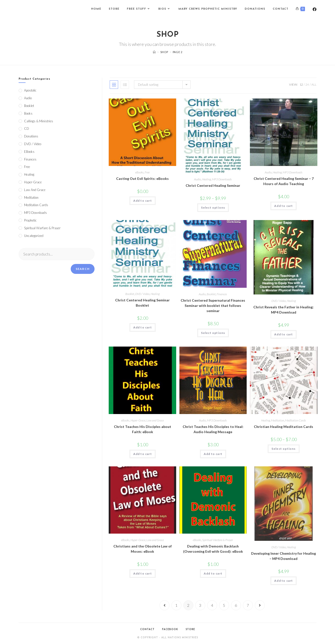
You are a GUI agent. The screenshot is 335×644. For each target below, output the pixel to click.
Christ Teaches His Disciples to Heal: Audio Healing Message (213, 429)
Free (147, 172)
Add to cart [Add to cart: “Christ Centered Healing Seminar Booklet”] (143, 327)
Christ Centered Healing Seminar (213, 185)
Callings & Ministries (39, 121)
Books (28, 113)
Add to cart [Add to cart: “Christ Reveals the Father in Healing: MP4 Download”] (284, 334)
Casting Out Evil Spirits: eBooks (142, 178)
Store (190, 629)
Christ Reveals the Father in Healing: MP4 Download (284, 310)
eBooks (139, 172)
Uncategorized (34, 236)
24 (307, 84)
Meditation (278, 420)
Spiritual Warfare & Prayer (218, 540)
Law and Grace (155, 420)
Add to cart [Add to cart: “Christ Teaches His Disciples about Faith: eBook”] (143, 454)
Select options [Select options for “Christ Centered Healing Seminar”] (213, 208)
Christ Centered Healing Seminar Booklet (142, 303)
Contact (147, 629)
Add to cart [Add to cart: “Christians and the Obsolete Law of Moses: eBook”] (143, 573)
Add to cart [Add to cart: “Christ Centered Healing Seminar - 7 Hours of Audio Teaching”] (284, 206)
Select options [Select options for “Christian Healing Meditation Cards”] (284, 449)
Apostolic (30, 90)
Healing (206, 179)
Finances (222, 294)
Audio (198, 179)
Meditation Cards (296, 420)
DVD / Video (142, 294)
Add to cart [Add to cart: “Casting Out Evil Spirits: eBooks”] (143, 201)
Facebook (170, 629)
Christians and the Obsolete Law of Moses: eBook (143, 549)
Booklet (130, 294)
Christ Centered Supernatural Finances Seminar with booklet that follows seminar (213, 306)
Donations (31, 136)
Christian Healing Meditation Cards (284, 427)
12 (301, 84)
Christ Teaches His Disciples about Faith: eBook (143, 429)
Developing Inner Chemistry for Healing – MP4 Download (284, 556)
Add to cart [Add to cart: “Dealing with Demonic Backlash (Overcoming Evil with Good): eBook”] (213, 573)
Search (83, 269)
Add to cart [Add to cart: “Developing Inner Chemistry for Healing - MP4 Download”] (284, 581)
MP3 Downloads (222, 179)
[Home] (154, 52)
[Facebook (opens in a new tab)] (315, 9)
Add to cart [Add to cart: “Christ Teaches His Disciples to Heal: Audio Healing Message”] (213, 454)
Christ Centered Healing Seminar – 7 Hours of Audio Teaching (284, 181)
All (314, 84)
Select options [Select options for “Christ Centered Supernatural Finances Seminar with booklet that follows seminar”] (213, 333)
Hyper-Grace (138, 420)
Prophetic (30, 220)
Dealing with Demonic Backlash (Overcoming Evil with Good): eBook (213, 549)
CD (27, 129)
